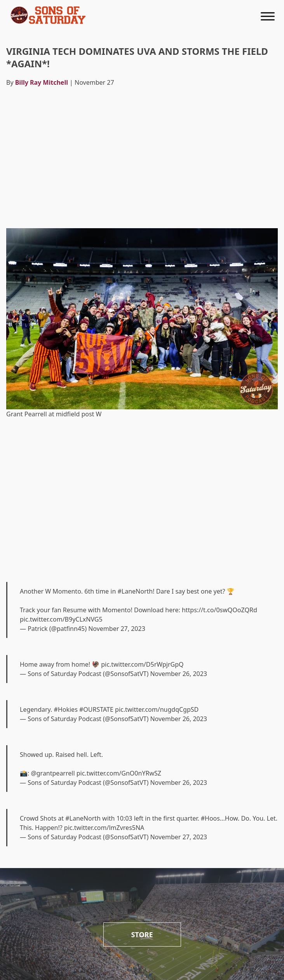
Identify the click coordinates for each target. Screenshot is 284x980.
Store (142, 935)
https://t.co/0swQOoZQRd (220, 610)
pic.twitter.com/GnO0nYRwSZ (119, 773)
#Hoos (210, 818)
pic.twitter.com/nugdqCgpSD (157, 709)
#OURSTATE (96, 709)
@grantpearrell (53, 773)
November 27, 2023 (117, 629)
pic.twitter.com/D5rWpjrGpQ (142, 664)
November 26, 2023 (179, 674)
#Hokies (66, 709)
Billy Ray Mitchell (42, 82)
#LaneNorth (135, 591)
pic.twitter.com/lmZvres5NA (104, 828)
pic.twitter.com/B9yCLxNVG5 (61, 619)
